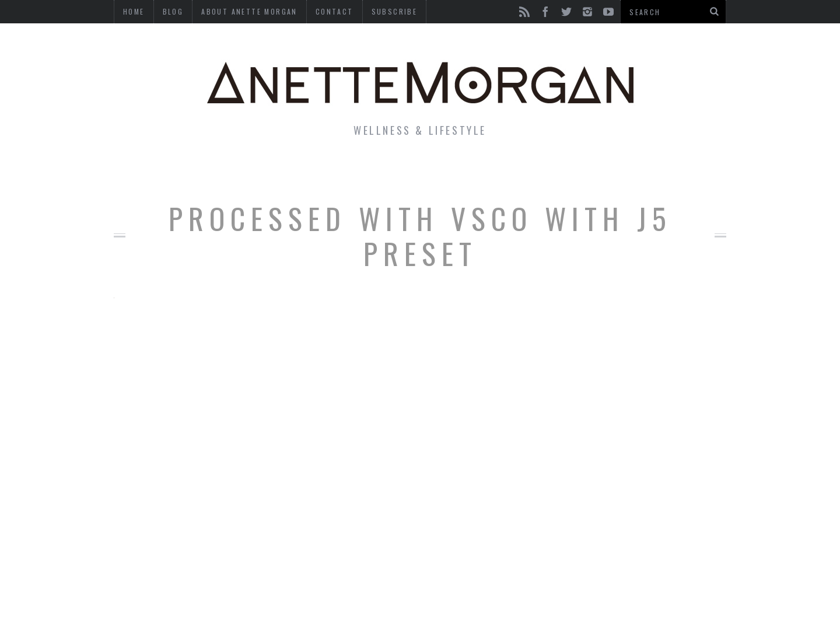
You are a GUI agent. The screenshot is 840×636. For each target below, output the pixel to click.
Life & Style (197, 172)
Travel (559, 172)
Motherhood (481, 172)
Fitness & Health (307, 172)
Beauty (401, 172)
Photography (641, 172)
